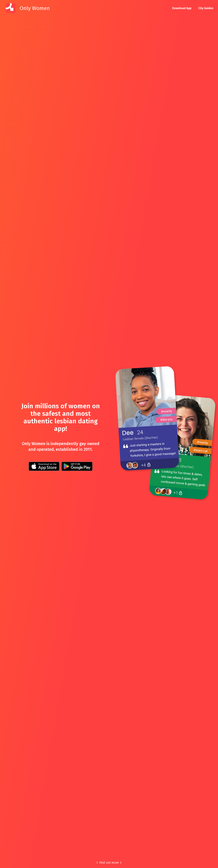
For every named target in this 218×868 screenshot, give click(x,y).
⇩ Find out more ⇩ (109, 863)
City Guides (206, 8)
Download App (182, 8)
